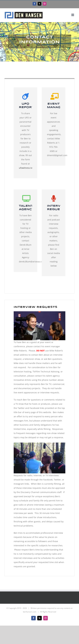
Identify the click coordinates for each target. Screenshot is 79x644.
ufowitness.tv (26, 168)
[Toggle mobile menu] (73, 15)
